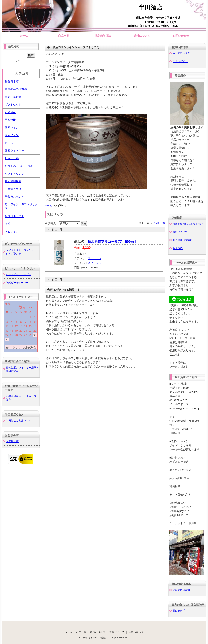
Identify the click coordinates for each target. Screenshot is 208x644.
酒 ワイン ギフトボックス (21, 206)
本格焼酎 (10, 112)
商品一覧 (64, 36)
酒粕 (8, 224)
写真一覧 (160, 223)
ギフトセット (13, 104)
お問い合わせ (181, 36)
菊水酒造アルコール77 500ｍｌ (113, 242)
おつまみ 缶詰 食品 (19, 166)
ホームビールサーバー (19, 274)
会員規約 (178, 248)
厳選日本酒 (12, 82)
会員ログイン (180, 61)
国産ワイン (12, 128)
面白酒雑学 (179, 611)
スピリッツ (95, 258)
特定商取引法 (103, 36)
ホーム (24, 36)
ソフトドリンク (14, 174)
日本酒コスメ (13, 189)
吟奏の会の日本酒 (16, 89)
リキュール (12, 158)
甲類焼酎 (10, 120)
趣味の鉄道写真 (181, 590)
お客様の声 (12, 441)
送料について (142, 36)
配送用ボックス (14, 216)
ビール (9, 143)
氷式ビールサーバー (17, 282)
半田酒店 (154, 7)
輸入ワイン (12, 135)
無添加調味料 (13, 181)
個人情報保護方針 (183, 240)
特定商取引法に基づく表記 (188, 224)
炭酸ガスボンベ (14, 197)
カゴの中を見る (181, 53)
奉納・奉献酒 (13, 97)
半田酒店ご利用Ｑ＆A (18, 420)
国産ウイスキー (14, 151)
